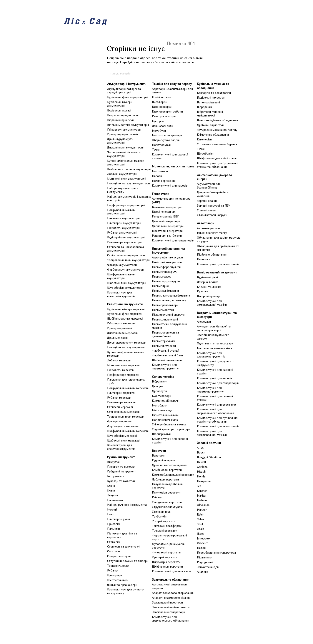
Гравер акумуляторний (122, 134)
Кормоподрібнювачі (165, 401)
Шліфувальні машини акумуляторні (121, 276)
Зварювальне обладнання (171, 579)
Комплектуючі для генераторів (173, 240)
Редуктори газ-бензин (167, 236)
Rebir (200, 514)
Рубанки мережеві (119, 398)
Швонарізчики (161, 434)
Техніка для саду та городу (172, 84)
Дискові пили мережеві (122, 333)
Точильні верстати (165, 531)
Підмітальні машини (165, 415)
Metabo (202, 500)
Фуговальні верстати (166, 552)
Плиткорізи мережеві (121, 393)
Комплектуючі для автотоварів (218, 264)
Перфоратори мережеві (123, 375)
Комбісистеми (161, 97)
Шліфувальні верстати (167, 566)
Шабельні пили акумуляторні (127, 283)
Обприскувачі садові (166, 140)
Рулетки (202, 291)
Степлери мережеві (120, 407)
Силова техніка (163, 377)
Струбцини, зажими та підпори (128, 561)
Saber (201, 519)
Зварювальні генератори (168, 612)
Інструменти (116, 476)
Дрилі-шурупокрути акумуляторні (120, 141)
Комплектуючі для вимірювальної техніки (212, 303)
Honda (201, 476)
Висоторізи (160, 102)
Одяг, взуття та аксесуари (215, 343)
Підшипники (205, 557)
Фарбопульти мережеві (123, 426)
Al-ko (200, 448)
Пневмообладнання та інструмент (168, 250)
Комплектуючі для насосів (170, 185)
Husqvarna (204, 481)
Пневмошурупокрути (166, 281)
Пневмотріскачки (163, 341)
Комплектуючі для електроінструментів (121, 294)
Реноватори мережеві (122, 402)
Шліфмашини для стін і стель (217, 158)
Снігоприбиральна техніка (169, 424)
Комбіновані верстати (167, 470)
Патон (201, 548)
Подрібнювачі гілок (165, 420)
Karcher (202, 491)
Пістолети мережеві (121, 370)
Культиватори (161, 396)
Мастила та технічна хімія (214, 348)
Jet (199, 486)
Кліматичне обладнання (213, 135)
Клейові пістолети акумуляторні (129, 169)
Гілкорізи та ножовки (121, 467)
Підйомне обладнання (212, 255)
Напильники (115, 500)
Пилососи (204, 259)
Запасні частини (209, 443)
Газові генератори (164, 212)
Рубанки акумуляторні (122, 233)
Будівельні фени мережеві (125, 314)
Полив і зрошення (164, 181)
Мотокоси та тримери (167, 135)
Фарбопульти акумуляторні (126, 270)
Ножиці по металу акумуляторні (129, 183)
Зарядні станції (207, 201)
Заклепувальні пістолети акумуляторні (124, 154)
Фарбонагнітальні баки (167, 355)
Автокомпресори (208, 228)
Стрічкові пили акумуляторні (126, 255)
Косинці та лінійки (209, 287)
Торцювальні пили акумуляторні (129, 260)
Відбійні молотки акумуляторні (128, 125)
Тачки (156, 150)
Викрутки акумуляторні (123, 115)
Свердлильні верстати (167, 502)
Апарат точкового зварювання (173, 593)
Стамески (114, 542)
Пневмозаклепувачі (165, 319)
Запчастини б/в (208, 567)
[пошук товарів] (204, 73)
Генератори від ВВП (166, 216)
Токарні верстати (164, 521)
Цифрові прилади (209, 296)
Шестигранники (118, 580)
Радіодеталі (205, 562)
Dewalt (202, 462)
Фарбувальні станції (166, 351)
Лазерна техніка (208, 282)
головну (146, 62)
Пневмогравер (162, 276)
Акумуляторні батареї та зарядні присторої (124, 91)
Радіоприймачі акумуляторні (126, 237)
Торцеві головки (118, 566)
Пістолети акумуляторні (124, 228)
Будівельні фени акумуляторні (128, 97)
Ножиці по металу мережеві (126, 347)
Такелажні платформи (167, 526)
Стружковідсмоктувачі (167, 507)
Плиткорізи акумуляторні (124, 223)
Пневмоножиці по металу (169, 300)
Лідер (201, 534)
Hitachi (202, 472)
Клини (111, 491)
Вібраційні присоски (120, 120)
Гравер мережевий (120, 328)
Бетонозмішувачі (208, 102)
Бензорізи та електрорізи (214, 93)
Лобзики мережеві (119, 360)
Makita (201, 496)
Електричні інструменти (125, 304)
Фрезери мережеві (119, 421)
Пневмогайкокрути (165, 272)
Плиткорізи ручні (118, 519)
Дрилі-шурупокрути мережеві (127, 342)
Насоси (157, 176)
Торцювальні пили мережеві (126, 416)
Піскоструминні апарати (168, 315)
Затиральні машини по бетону (217, 130)
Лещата (112, 495)
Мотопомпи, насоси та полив (173, 166)
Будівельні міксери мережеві (126, 309)
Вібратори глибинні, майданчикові (210, 114)
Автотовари (206, 223)
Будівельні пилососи (211, 98)
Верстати (159, 451)
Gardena (202, 467)
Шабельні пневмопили (167, 360)
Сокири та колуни (119, 556)
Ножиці (112, 509)
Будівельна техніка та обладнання (213, 86)
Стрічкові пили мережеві (123, 412)
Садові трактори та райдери (171, 429)
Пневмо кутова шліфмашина (171, 295)
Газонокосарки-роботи (167, 111)
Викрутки (113, 462)
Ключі (111, 486)
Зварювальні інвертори (167, 602)
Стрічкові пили (162, 512)
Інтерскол (204, 538)
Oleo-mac (203, 505)
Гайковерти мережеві (121, 323)
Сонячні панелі (207, 210)
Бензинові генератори (167, 207)
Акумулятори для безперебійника (209, 186)
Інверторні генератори (167, 231)
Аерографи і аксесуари (167, 257)
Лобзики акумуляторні (122, 174)
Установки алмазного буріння (217, 144)
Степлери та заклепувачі (124, 546)
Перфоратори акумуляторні (126, 205)
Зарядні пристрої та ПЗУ (214, 206)
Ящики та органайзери (122, 585)
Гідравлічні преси (163, 460)
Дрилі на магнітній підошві (170, 465)
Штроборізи (205, 153)
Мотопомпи (160, 171)
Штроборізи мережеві (122, 436)
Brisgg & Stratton (209, 457)
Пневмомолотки (163, 310)
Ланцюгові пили (162, 126)
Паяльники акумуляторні (124, 218)
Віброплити (160, 381)
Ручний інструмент (121, 457)
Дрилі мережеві (117, 338)
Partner (202, 510)
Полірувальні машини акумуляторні (121, 212)
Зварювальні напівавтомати (171, 607)
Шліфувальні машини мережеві (128, 431)
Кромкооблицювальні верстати (173, 475)
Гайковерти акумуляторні (124, 130)
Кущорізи (158, 121)
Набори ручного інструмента (127, 505)
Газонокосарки (162, 107)
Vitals (201, 529)
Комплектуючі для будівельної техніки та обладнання (218, 165)
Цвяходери (115, 575)
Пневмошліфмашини (165, 291)
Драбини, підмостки (210, 125)
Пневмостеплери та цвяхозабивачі (165, 334)
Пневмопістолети (164, 346)
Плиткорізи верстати (166, 492)
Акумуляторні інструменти (127, 84)
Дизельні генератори (166, 221)
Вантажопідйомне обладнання (217, 120)
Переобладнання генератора (216, 553)
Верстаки (158, 455)
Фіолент (202, 543)
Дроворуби (159, 391)
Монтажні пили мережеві (124, 365)
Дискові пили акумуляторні (125, 147)
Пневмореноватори (165, 305)
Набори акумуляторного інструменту (124, 190)
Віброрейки (204, 107)
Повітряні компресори (167, 262)
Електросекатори (164, 116)
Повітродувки (161, 145)
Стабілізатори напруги (212, 215)
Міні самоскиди (162, 410)
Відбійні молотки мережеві (125, 319)
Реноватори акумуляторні (125, 242)
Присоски (114, 524)
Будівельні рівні (207, 277)
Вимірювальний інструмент (217, 272)
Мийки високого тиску (212, 233)
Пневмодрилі (161, 286)
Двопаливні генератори (168, 226)
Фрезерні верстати (165, 557)
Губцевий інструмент (122, 471)
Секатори (113, 551)
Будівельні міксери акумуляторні (120, 104)
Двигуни (158, 386)
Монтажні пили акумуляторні (127, 179)
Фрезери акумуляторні (122, 265)
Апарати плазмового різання (171, 598)
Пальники (113, 529)
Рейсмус (158, 497)
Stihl (200, 524)
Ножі (110, 514)
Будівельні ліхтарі (119, 110)
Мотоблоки (160, 405)
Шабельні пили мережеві (124, 440)
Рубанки (113, 570)
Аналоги (202, 572)
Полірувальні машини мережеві (128, 388)
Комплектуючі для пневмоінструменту (165, 367)
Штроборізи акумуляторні (125, 288)
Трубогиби (159, 516)
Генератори (161, 194)
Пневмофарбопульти (166, 267)
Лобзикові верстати (165, 479)
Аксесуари (204, 322)
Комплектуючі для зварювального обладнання (171, 619)
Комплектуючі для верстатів (171, 571)
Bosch (201, 452)
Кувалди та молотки (121, 481)
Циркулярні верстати (166, 562)
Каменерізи (204, 139)
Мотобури (159, 131)
